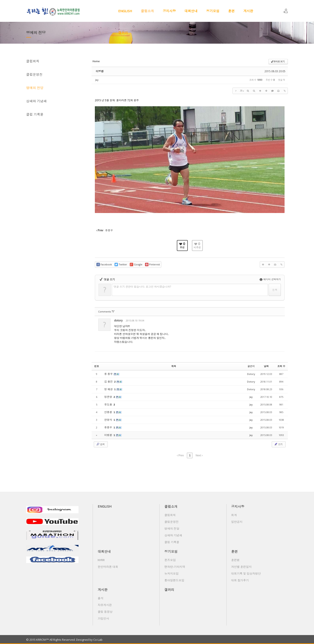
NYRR (101, 560)
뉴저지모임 (172, 574)
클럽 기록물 (35, 114)
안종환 (108, 412)
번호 (97, 366)
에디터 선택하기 (270, 279)
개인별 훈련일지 (241, 567)
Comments (106, 312)
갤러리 (123, 33)
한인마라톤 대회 (108, 567)
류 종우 (109, 374)
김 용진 (109, 382)
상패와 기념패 (36, 101)
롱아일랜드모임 (174, 580)
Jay (97, 80)
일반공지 (237, 522)
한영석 (108, 420)
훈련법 (235, 560)
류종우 (108, 427)
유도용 (108, 404)
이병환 (100, 71)
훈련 (231, 11)
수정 (258, 321)
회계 (234, 515)
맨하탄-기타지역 (175, 567)
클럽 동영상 (105, 612)
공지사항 (169, 11)
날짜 (266, 366)
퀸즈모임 (170, 560)
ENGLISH (125, 11)
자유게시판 (105, 605)
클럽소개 (147, 11)
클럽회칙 (33, 61)
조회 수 (281, 366)
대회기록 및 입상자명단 (246, 574)
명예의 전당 (35, 88)
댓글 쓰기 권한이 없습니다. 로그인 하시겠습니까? (142, 287)
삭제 (268, 321)
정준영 (108, 397)
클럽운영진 (34, 74)
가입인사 (103, 618)
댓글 (278, 321)
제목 (174, 366)
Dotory (251, 374)
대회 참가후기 (240, 580)
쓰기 (278, 444)
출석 (101, 598)
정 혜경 (109, 389)
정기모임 (213, 11)
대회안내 (191, 11)
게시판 (248, 11)
